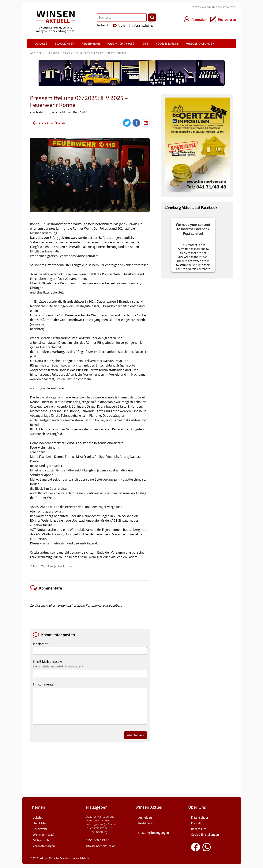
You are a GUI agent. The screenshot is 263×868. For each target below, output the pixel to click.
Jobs (145, 43)
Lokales (41, 43)
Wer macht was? (121, 43)
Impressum (199, 829)
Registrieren (146, 823)
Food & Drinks (167, 43)
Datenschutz (199, 817)
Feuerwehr (91, 43)
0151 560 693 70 (97, 840)
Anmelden (145, 817)
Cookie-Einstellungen (205, 835)
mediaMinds (82, 858)
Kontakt (196, 823)
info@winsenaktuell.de (100, 846)
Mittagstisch (41, 840)
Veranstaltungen (200, 43)
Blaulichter (64, 43)
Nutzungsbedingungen (154, 833)
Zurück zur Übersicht (54, 123)
